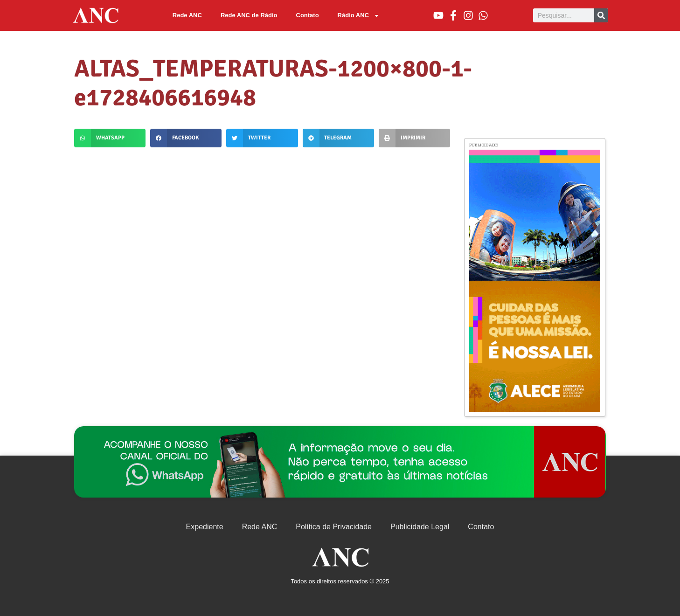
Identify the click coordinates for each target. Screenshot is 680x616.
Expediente (205, 527)
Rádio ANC (359, 16)
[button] (110, 138)
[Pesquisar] (601, 15)
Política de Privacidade (334, 527)
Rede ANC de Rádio (249, 15)
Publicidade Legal (420, 527)
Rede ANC (187, 15)
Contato (308, 15)
